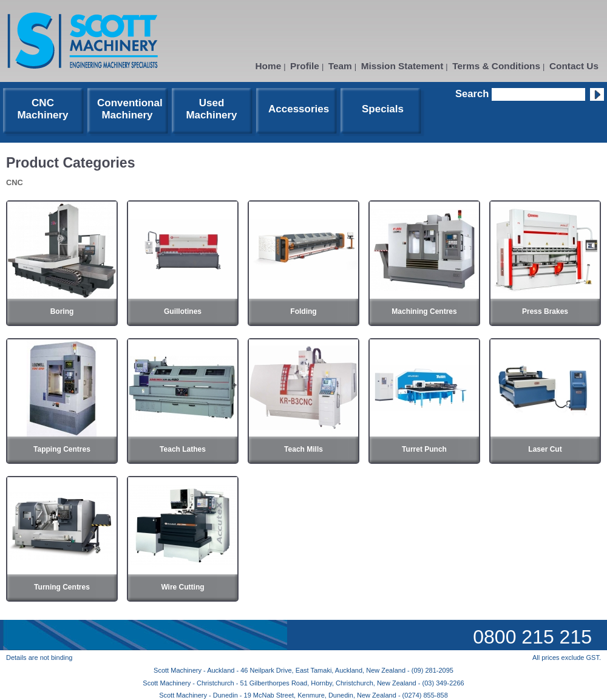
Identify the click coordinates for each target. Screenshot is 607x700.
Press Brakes (545, 311)
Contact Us (574, 66)
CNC (15, 182)
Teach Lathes (183, 449)
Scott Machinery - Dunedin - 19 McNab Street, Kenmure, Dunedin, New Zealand (279, 695)
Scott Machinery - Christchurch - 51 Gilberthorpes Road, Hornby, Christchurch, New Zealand (280, 683)
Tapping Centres (62, 449)
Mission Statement (402, 66)
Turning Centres (62, 587)
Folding (303, 311)
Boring (62, 311)
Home (269, 66)
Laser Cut (545, 449)
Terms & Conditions (496, 66)
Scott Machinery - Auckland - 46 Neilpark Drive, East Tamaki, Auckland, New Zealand (280, 670)
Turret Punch (424, 449)
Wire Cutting (182, 587)
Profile (305, 66)
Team (340, 66)
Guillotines (183, 311)
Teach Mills (303, 449)
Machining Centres (424, 311)
